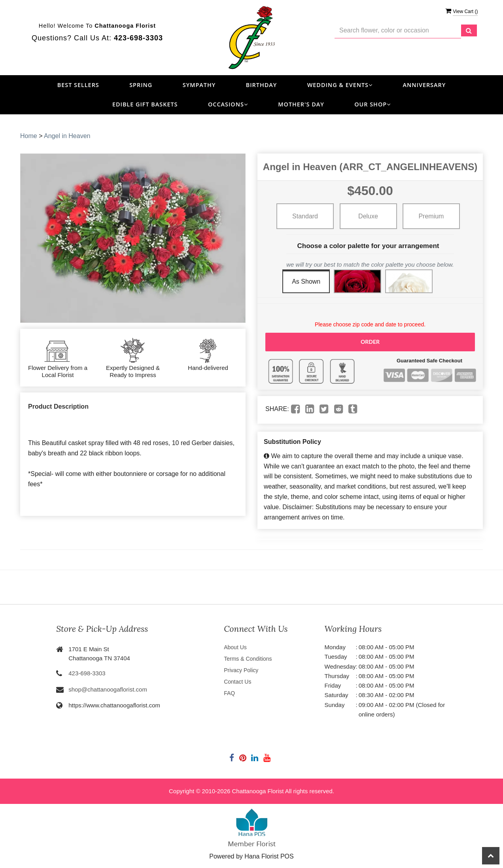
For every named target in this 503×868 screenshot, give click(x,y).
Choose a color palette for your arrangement (368, 246)
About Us (235, 647)
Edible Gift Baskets (145, 104)
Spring (141, 85)
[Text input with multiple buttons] (398, 31)
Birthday (262, 85)
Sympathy (199, 85)
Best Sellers (78, 85)
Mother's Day (301, 104)
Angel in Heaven (67, 136)
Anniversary (424, 85)
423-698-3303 (87, 673)
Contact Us (237, 682)
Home (29, 136)
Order (370, 342)
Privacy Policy (241, 670)
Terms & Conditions (248, 659)
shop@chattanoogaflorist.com (108, 689)
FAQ (229, 693)
